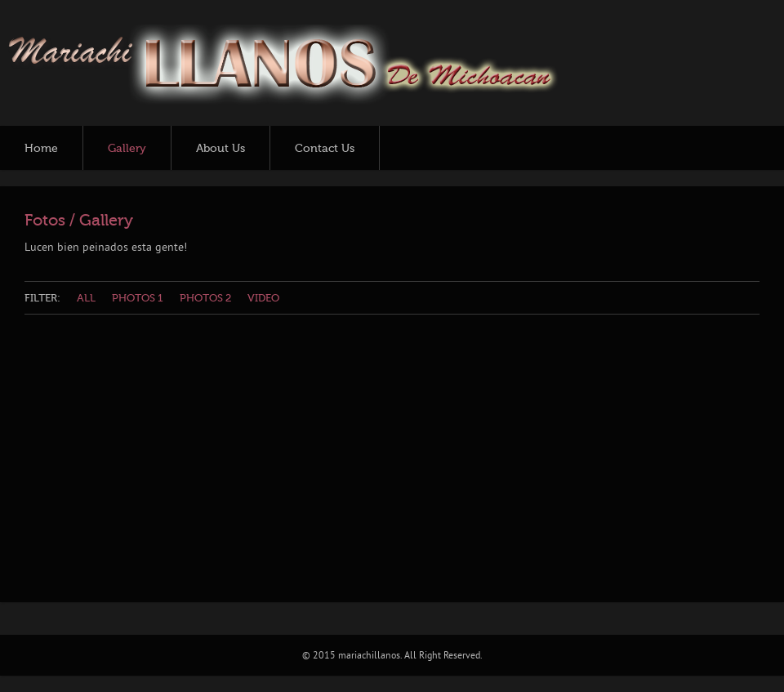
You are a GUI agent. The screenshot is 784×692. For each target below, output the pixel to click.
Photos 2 (205, 298)
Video (263, 298)
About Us (220, 149)
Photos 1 (138, 298)
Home (41, 149)
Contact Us (325, 149)
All (86, 298)
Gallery (127, 149)
